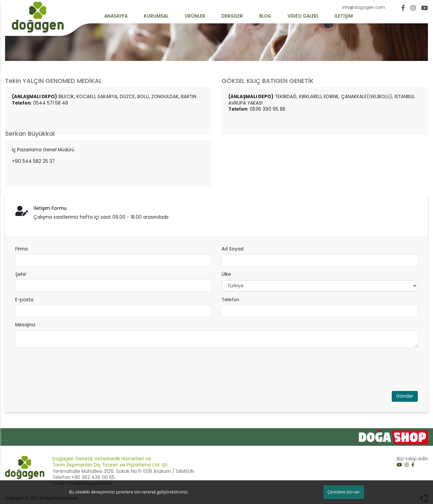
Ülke (226, 275)
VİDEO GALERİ (303, 16)
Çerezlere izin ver (344, 492)
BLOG (265, 16)
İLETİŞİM (344, 16)
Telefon (230, 300)
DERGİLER (232, 16)
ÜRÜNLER (195, 16)
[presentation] (67, 371)
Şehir (21, 275)
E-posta (24, 300)
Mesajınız (25, 325)
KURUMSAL (156, 16)
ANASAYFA (116, 16)
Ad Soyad (233, 249)
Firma (21, 249)
